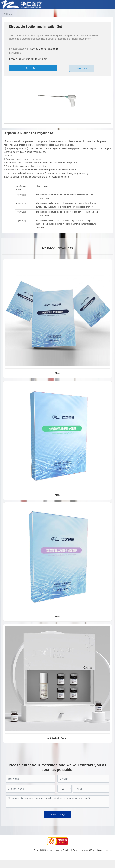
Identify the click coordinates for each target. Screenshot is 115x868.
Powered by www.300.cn (84, 850)
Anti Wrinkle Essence (57, 738)
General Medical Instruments (44, 49)
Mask (57, 373)
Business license (104, 850)
